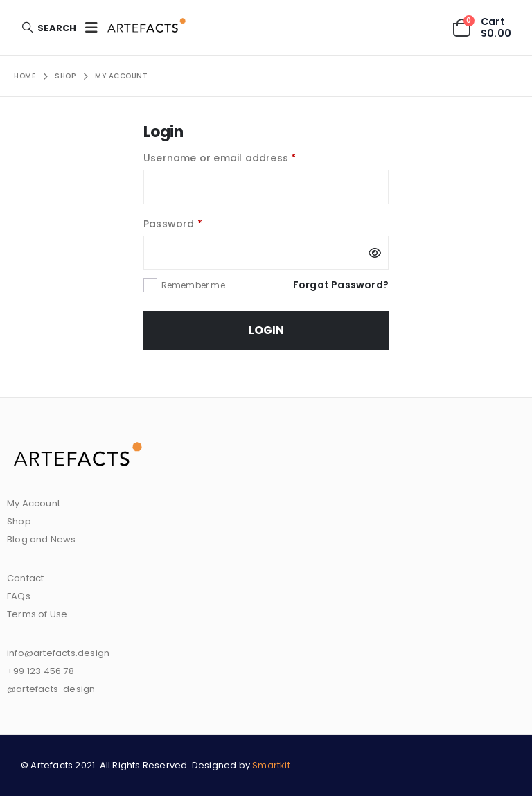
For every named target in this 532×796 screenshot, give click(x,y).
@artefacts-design (51, 689)
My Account (34, 503)
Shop (19, 521)
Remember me (193, 285)
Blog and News (42, 539)
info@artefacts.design (58, 653)
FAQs (19, 596)
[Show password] (375, 253)
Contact (25, 578)
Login (266, 330)
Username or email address (242, 157)
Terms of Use (37, 614)
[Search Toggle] (48, 28)
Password (196, 223)
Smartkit (271, 765)
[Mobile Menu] (91, 28)
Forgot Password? (341, 285)
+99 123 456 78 (41, 671)
